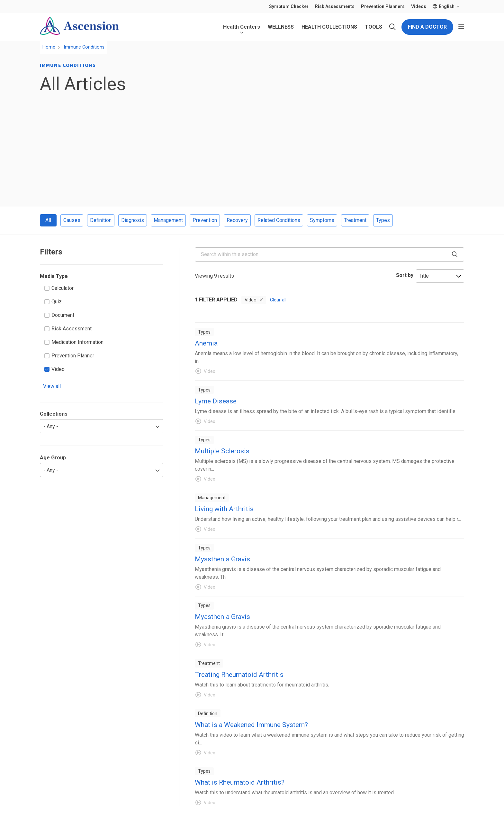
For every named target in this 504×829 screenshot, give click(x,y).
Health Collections (329, 23)
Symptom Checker (289, 6)
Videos (419, 6)
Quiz (53, 302)
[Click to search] (392, 27)
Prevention (205, 220)
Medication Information (74, 342)
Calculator (59, 288)
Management (168, 220)
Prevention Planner (69, 356)
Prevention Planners (383, 6)
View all (52, 386)
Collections (54, 414)
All (48, 220)
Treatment (355, 220)
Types (383, 220)
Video (54, 369)
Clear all (278, 300)
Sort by (405, 275)
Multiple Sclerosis (222, 451)
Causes (72, 220)
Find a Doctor (427, 27)
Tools (373, 23)
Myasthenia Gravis (222, 559)
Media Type (54, 276)
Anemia (206, 343)
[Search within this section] (329, 254)
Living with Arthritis (224, 509)
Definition (101, 220)
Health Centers (242, 23)
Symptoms (322, 220)
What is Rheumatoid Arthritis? (240, 782)
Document (59, 315)
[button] (461, 27)
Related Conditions (279, 220)
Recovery (237, 220)
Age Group (53, 458)
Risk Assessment (68, 329)
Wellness (281, 23)
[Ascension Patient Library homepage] (79, 27)
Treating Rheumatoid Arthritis (239, 675)
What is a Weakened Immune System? (251, 725)
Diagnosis (133, 220)
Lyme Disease (216, 401)
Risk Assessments (335, 6)
